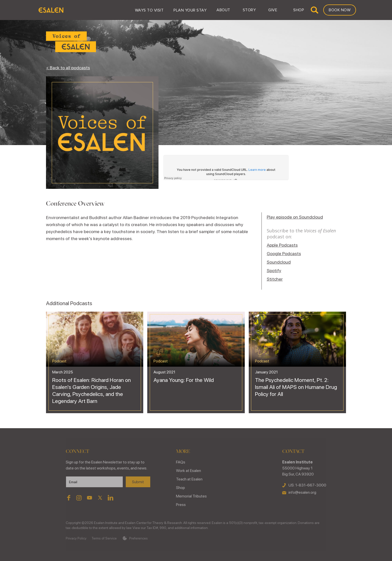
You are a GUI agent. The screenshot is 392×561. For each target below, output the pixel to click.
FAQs (181, 462)
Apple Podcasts (282, 245)
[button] (149, 10)
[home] (51, 10)
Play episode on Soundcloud (295, 217)
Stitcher (275, 279)
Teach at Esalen (189, 479)
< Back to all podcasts (68, 68)
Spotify (274, 270)
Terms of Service (104, 538)
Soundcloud (279, 262)
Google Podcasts (284, 253)
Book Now (340, 10)
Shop (180, 488)
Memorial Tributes (191, 496)
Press (181, 505)
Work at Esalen (188, 471)
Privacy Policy (76, 538)
